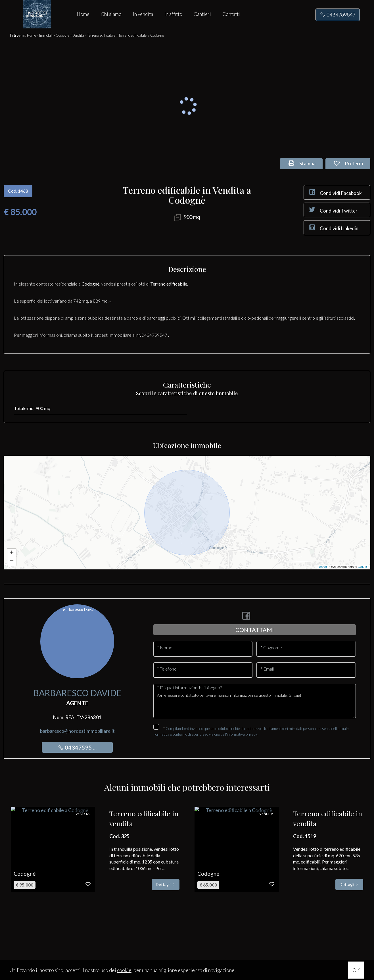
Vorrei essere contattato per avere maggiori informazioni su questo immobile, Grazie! (255, 704)
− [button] (12, 561)
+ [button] (12, 553)
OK (356, 970)
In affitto (173, 14)
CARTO (363, 567)
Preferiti (349, 164)
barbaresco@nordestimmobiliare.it (77, 731)
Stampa (302, 164)
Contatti (231, 14)
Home (83, 14)
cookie (124, 970)
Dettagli (166, 884)
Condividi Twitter (333, 210)
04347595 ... (77, 747)
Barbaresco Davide (77, 693)
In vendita (143, 14)
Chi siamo (111, 14)
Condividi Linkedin (333, 227)
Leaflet (322, 567)
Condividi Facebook (335, 192)
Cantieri (202, 14)
